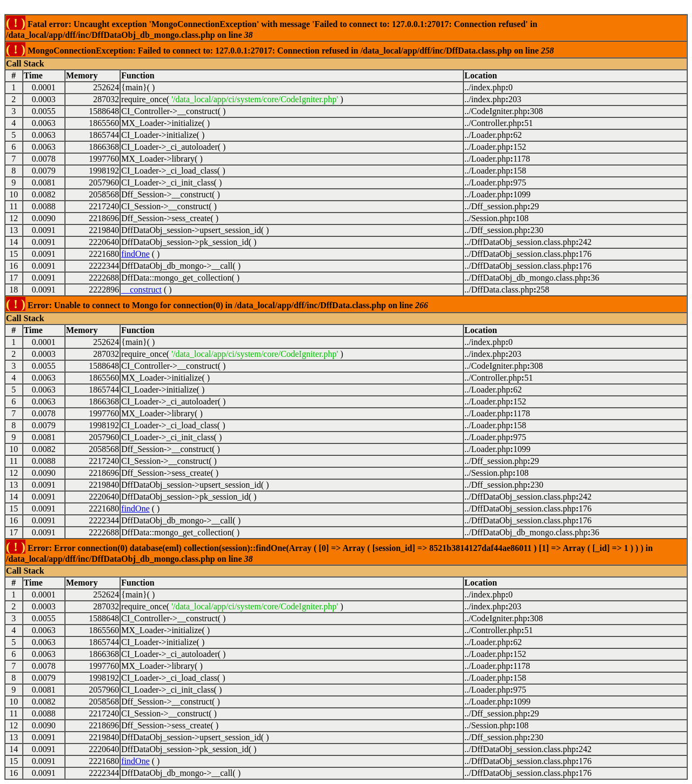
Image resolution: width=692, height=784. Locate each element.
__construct (141, 290)
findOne (135, 254)
